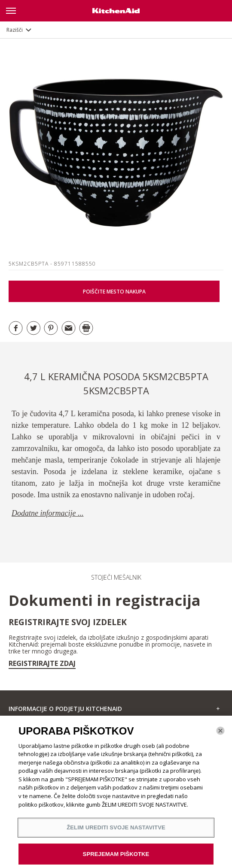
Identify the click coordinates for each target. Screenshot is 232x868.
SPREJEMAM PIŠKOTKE (116, 857)
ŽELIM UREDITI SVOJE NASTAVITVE (116, 830)
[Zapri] (220, 734)
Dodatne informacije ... (47, 513)
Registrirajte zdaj (42, 663)
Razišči (15, 30)
